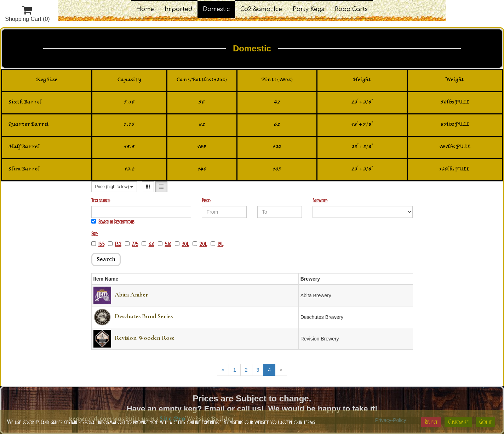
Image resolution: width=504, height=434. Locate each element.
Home (145, 9)
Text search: (101, 201)
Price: (206, 201)
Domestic (216, 9)
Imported (178, 9)
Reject (431, 422)
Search (106, 259)
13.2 (115, 244)
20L (200, 244)
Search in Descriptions (113, 222)
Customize (458, 422)
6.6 (148, 244)
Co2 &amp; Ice (261, 9)
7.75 (131, 244)
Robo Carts (351, 9)
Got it (485, 422)
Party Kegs (308, 9)
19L (217, 244)
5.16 (165, 244)
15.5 (98, 244)
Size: (94, 234)
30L (182, 244)
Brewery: (320, 201)
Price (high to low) (114, 187)
